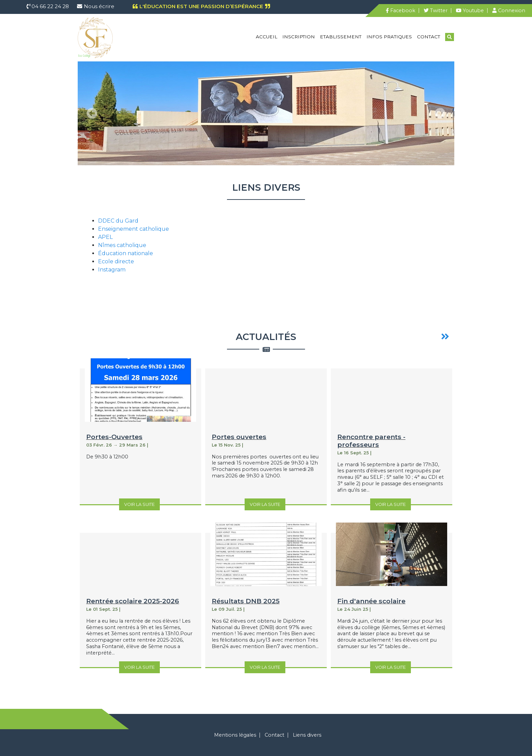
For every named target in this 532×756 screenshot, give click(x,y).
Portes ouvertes (239, 437)
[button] (92, 113)
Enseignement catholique (134, 229)
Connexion (509, 11)
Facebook (401, 11)
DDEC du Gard (118, 221)
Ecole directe (116, 261)
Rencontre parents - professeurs (371, 441)
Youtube (470, 11)
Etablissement (341, 37)
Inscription (299, 37)
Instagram (112, 270)
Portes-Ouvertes (114, 437)
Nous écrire (99, 6)
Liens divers (307, 735)
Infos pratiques (389, 37)
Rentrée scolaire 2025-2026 (133, 601)
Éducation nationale (126, 253)
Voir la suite (139, 504)
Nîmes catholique (122, 245)
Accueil (267, 37)
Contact (429, 37)
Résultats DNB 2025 (246, 601)
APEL (105, 237)
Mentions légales (235, 735)
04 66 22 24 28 (50, 6)
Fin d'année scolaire (371, 601)
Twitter (436, 11)
